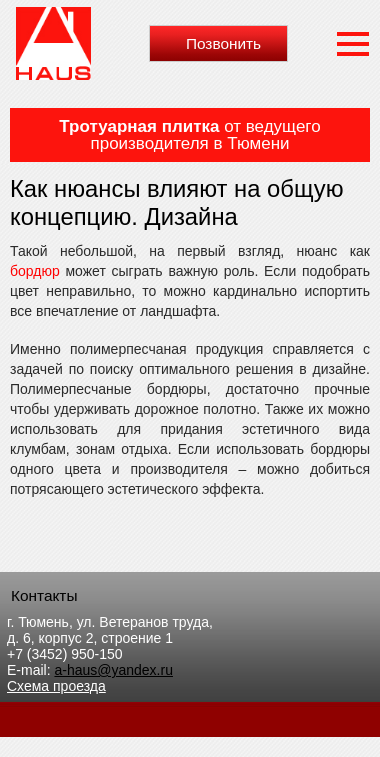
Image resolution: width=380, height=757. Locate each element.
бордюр (35, 271)
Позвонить (223, 43)
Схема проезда (56, 686)
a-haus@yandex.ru (113, 670)
